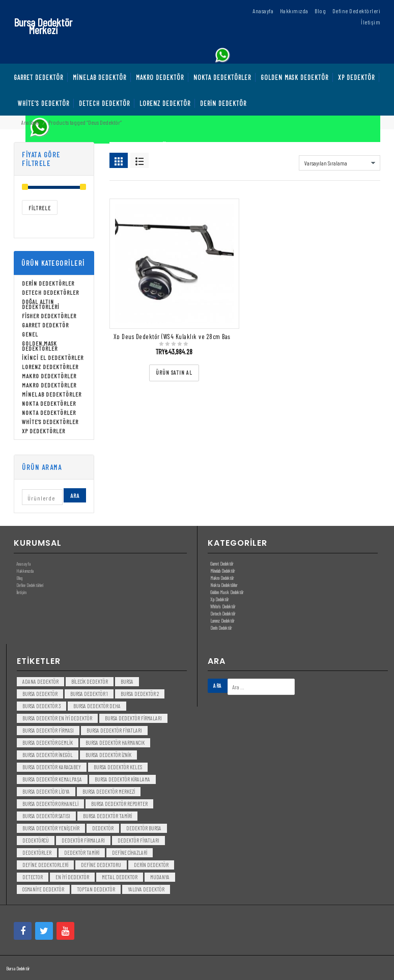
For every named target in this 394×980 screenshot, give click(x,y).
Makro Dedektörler (49, 376)
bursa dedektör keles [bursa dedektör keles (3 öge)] (118, 767)
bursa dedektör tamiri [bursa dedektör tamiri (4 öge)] (107, 816)
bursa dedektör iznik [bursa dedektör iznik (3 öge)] (108, 755)
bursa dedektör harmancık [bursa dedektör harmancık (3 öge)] (115, 743)
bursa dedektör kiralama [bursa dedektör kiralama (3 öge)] (122, 779)
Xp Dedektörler (44, 431)
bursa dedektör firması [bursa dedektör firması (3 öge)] (48, 730)
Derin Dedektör (221, 628)
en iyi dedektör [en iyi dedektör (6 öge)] (72, 877)
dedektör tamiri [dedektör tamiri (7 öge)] (82, 852)
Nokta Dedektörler (49, 403)
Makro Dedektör (222, 578)
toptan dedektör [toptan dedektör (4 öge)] (96, 889)
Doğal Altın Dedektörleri (41, 304)
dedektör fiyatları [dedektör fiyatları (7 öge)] (138, 840)
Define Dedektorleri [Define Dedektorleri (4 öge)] (45, 865)
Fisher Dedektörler (49, 316)
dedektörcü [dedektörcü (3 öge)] (36, 840)
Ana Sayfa (30, 122)
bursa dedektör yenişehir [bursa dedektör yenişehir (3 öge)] (51, 828)
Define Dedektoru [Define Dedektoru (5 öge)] (101, 865)
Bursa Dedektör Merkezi (43, 26)
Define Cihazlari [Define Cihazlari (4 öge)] (130, 852)
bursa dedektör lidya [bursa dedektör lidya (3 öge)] (46, 791)
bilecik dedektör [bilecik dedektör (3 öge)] (90, 681)
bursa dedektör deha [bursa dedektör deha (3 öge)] (97, 706)
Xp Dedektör (219, 599)
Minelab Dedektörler (52, 394)
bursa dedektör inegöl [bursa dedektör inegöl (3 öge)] (48, 755)
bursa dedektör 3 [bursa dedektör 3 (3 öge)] (41, 706)
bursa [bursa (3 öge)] (127, 681)
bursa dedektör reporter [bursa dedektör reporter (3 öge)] (119, 804)
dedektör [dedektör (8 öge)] (103, 828)
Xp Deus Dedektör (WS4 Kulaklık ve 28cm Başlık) (176, 337)
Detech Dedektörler (50, 292)
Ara (75, 495)
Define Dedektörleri (30, 585)
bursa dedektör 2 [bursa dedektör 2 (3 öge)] (140, 694)
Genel (30, 334)
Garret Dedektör (45, 325)
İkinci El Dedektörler (53, 357)
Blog (19, 578)
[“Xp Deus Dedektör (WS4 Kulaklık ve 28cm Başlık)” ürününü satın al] (174, 373)
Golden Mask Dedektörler (40, 346)
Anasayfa (23, 564)
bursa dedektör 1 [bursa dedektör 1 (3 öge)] (89, 694)
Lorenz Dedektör (222, 621)
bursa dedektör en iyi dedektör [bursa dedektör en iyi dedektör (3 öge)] (57, 718)
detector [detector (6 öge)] (33, 877)
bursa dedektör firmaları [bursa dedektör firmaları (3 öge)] (133, 718)
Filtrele (40, 208)
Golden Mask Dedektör (227, 592)
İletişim (21, 592)
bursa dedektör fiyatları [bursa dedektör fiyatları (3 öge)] (114, 730)
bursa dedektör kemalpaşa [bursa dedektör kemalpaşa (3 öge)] (52, 779)
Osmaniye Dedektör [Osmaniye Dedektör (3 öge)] (43, 889)
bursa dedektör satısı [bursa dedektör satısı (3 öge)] (46, 816)
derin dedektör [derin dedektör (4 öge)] (151, 865)
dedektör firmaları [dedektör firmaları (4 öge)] (83, 840)
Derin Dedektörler (48, 283)
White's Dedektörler (50, 422)
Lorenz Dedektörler (50, 367)
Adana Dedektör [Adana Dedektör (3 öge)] (40, 681)
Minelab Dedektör (222, 571)
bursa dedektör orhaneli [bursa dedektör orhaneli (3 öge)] (50, 804)
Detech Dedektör (223, 613)
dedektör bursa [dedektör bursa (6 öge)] (144, 828)
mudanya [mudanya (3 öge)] (160, 877)
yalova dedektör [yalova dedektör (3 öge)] (146, 889)
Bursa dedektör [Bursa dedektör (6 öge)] (40, 694)
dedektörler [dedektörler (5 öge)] (37, 852)
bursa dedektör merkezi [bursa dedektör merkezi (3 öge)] (109, 791)
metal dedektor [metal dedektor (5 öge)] (120, 877)
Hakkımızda (25, 571)
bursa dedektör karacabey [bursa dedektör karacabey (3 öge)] (52, 767)
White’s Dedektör (223, 606)
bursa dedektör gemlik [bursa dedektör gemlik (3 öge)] (48, 743)
